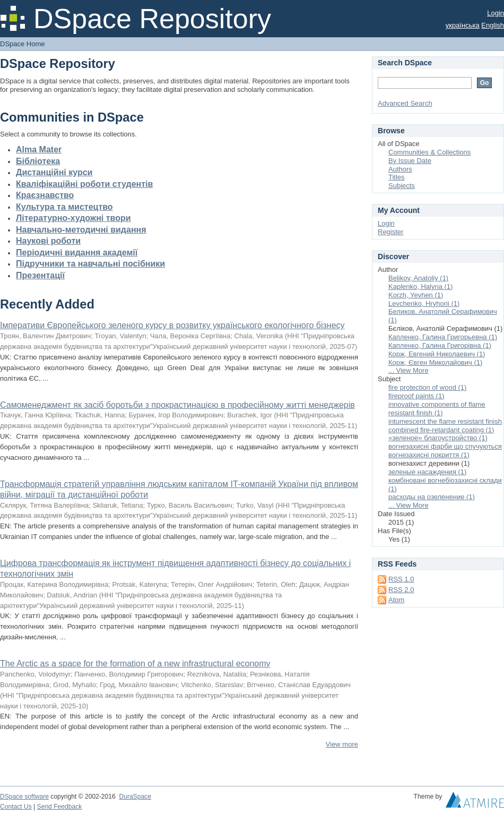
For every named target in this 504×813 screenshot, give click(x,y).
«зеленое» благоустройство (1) (438, 438)
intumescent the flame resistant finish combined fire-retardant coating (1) (445, 426)
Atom (396, 600)
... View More (409, 370)
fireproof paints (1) (416, 396)
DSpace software (24, 797)
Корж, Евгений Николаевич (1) (437, 354)
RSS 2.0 (401, 590)
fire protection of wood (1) (427, 387)
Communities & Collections (429, 152)
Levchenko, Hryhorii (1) (424, 303)
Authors (400, 169)
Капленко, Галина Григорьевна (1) (443, 337)
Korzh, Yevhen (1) (416, 295)
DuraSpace (135, 797)
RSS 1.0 (401, 579)
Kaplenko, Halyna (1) (420, 286)
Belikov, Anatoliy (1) (418, 278)
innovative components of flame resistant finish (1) (437, 409)
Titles (397, 177)
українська (463, 25)
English (493, 25)
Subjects (402, 186)
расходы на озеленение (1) (432, 497)
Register (390, 232)
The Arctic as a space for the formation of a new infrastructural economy (135, 664)
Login (496, 13)
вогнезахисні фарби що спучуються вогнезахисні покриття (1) (445, 451)
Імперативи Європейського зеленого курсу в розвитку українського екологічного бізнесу (172, 325)
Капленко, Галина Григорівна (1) (440, 345)
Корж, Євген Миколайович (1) (435, 362)
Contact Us (16, 807)
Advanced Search (405, 103)
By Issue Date (410, 161)
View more (342, 744)
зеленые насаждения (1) (427, 472)
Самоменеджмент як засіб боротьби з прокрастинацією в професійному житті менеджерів (177, 405)
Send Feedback (60, 807)
